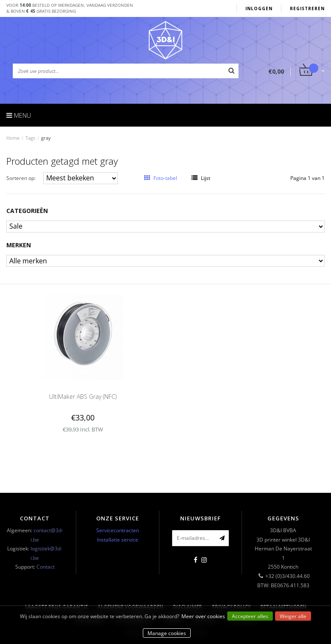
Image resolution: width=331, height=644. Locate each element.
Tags (30, 138)
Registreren (307, 8)
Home (13, 138)
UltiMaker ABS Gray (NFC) (83, 397)
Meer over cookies (203, 616)
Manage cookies (167, 633)
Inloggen (259, 8)
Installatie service (118, 540)
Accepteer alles (250, 616)
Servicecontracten (118, 530)
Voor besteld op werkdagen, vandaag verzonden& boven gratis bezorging (70, 8)
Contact (46, 567)
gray (46, 138)
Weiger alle (293, 616)
